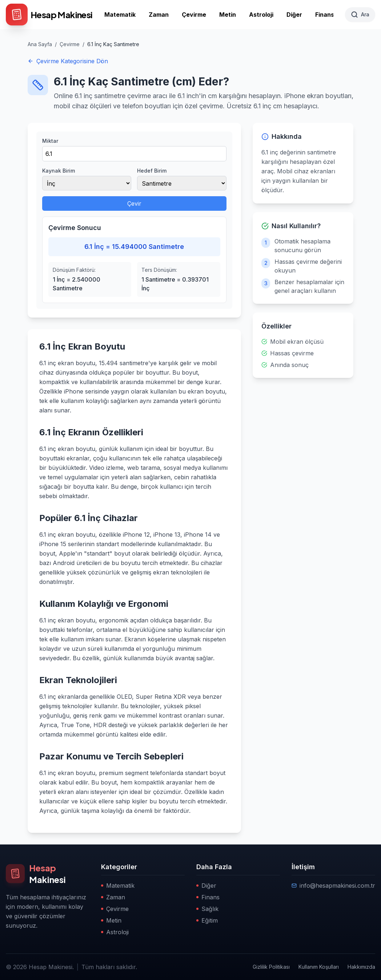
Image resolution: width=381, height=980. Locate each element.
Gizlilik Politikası (271, 967)
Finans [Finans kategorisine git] (208, 897)
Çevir (134, 203)
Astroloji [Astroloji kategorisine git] (115, 932)
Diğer (294, 15)
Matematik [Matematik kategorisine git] (118, 886)
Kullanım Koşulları (319, 967)
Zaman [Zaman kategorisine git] (113, 897)
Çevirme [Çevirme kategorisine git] (115, 909)
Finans (325, 15)
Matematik (120, 15)
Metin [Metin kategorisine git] (111, 920)
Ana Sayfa (40, 44)
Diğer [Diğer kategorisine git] (206, 886)
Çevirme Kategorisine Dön (68, 61)
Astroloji (261, 15)
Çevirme (194, 15)
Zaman (159, 15)
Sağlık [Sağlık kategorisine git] (207, 909)
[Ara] (360, 15)
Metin (228, 15)
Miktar (50, 141)
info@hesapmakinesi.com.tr (333, 886)
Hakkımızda (361, 967)
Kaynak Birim (59, 171)
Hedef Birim (152, 171)
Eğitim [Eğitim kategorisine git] (207, 920)
